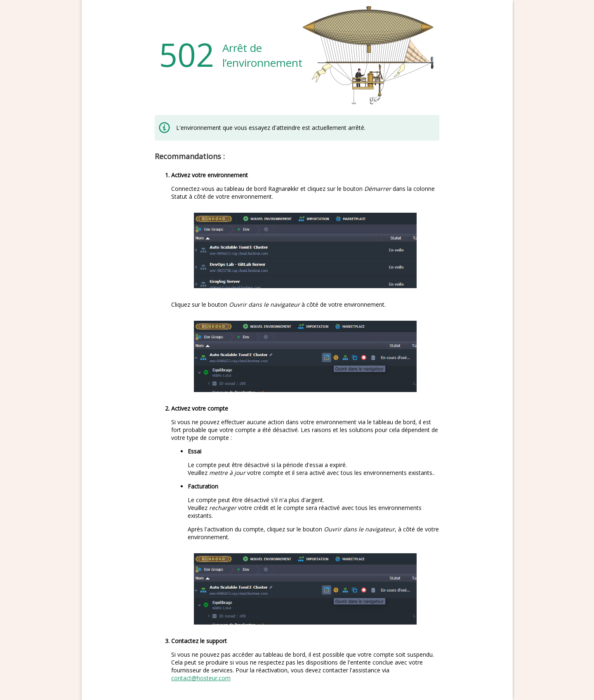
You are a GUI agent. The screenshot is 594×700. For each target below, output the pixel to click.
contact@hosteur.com (201, 678)
